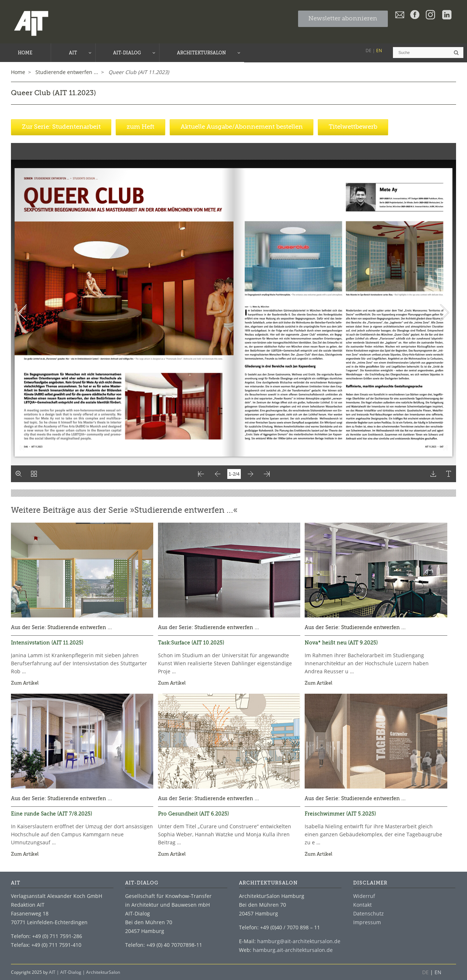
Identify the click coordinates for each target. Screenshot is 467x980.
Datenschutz (368, 913)
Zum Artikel (25, 683)
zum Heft (140, 127)
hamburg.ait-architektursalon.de (293, 950)
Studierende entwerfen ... (80, 627)
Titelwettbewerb (353, 127)
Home (18, 72)
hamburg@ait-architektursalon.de (299, 941)
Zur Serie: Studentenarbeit (61, 127)
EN (379, 51)
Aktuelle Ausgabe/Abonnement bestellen (242, 127)
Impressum (367, 922)
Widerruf (364, 896)
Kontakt (362, 904)
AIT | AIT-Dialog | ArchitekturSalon (84, 972)
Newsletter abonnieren (343, 19)
